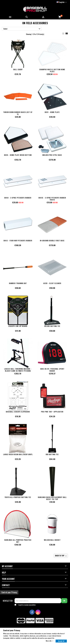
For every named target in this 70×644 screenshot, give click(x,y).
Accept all (61, 641)
